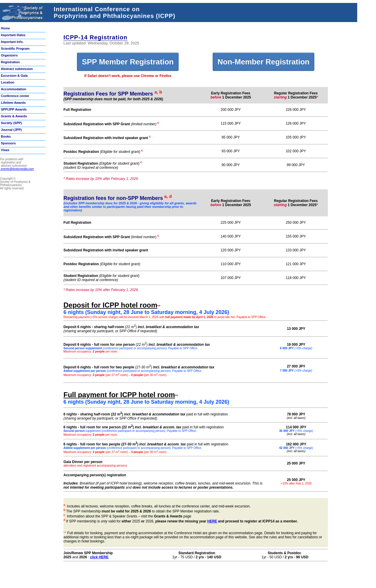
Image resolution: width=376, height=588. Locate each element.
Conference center (15, 96)
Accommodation (14, 89)
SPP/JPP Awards (14, 109)
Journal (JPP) (11, 130)
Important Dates (13, 35)
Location (8, 82)
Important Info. (12, 42)
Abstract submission (17, 69)
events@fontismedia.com (17, 169)
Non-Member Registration (264, 62)
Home (5, 28)
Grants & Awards (14, 116)
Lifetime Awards (13, 103)
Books (6, 136)
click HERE (99, 557)
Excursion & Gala (14, 76)
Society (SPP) (11, 123)
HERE (212, 521)
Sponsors (8, 143)
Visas (5, 150)
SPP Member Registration (128, 62)
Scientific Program (15, 49)
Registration (10, 62)
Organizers (9, 55)
